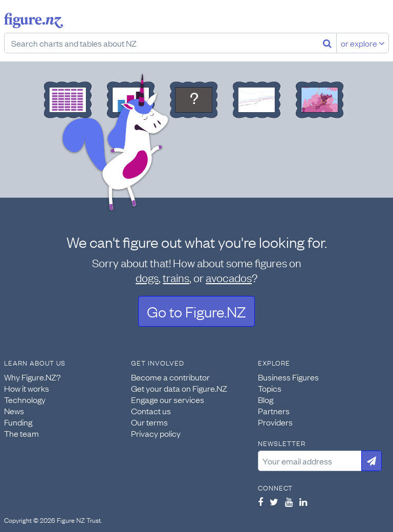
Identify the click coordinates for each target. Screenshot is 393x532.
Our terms (149, 422)
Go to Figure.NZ (196, 311)
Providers (275, 422)
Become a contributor (170, 377)
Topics (270, 388)
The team (21, 433)
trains (176, 277)
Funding (18, 422)
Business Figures (288, 377)
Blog (266, 399)
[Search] (327, 43)
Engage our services (168, 399)
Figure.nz (34, 20)
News (14, 411)
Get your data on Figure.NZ (179, 388)
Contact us (151, 411)
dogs (147, 277)
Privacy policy (156, 433)
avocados (229, 277)
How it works (27, 388)
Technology (25, 399)
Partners (274, 411)
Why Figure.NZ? (32, 377)
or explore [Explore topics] (363, 43)
